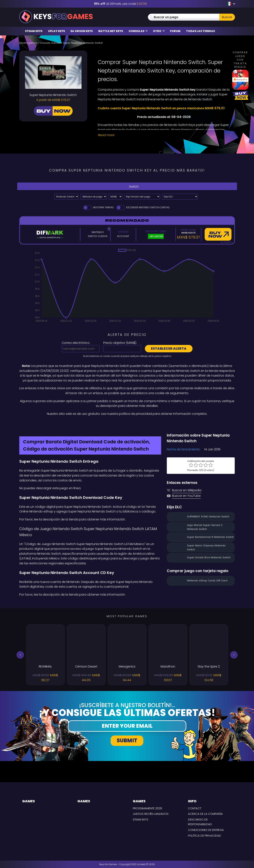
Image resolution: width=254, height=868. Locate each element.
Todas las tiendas (200, 31)
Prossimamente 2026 (147, 808)
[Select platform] (66, 197)
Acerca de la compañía (205, 814)
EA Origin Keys (82, 31)
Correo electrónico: (76, 343)
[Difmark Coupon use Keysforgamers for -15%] (127, 424)
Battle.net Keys (111, 31)
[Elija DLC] (180, 197)
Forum (175, 31)
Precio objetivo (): (120, 343)
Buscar (227, 17)
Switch (127, 186)
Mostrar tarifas (98, 207)
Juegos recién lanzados (151, 814)
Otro (159, 31)
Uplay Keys (56, 31)
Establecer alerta (169, 348)
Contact (195, 808)
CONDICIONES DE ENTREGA (206, 830)
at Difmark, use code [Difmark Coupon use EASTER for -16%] (120, 4)
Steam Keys (34, 31)
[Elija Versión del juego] (142, 197)
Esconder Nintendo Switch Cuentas (143, 207)
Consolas (138, 31)
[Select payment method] (94, 197)
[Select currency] (115, 197)
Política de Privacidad (205, 836)
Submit (127, 740)
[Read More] (164, 135)
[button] (20, 655)
